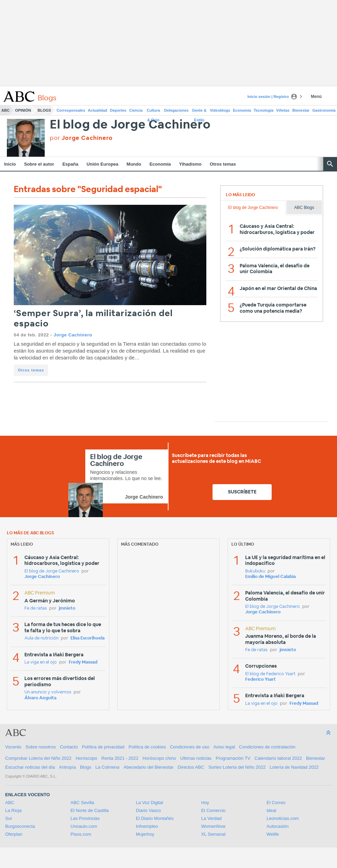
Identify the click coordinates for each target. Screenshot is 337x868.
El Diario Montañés (155, 818)
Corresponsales (71, 110)
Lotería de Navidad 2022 (294, 767)
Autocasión (278, 826)
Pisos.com (81, 834)
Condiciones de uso (189, 747)
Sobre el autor (39, 164)
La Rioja (13, 810)
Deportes (118, 110)
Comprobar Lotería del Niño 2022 (38, 758)
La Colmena (107, 767)
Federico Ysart (260, 680)
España (70, 164)
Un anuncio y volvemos (48, 692)
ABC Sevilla (82, 803)
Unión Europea (102, 164)
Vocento (13, 747)
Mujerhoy (145, 834)
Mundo (134, 164)
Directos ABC (191, 767)
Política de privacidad (103, 747)
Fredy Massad (83, 662)
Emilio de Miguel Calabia (270, 577)
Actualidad (98, 110)
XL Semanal (213, 834)
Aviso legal (224, 747)
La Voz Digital (150, 803)
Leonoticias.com (283, 818)
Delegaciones (177, 110)
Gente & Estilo (199, 112)
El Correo (276, 803)
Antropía (68, 767)
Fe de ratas (36, 608)
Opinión (23, 110)
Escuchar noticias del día (30, 767)
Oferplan (14, 834)
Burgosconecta (20, 826)
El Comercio (213, 810)
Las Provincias (85, 818)
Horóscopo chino (160, 758)
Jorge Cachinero (73, 335)
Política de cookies (147, 747)
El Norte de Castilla (90, 810)
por (81, 138)
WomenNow (213, 826)
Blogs (44, 110)
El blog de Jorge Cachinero (130, 125)
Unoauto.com (84, 826)
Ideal (271, 810)
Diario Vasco (148, 810)
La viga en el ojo (41, 662)
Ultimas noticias (196, 758)
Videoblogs (220, 110)
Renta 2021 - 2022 (120, 758)
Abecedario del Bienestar (148, 767)
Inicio (10, 164)
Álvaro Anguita (40, 698)
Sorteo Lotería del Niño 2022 (237, 767)
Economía (242, 110)
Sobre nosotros (41, 747)
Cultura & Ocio (154, 112)
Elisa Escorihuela (88, 638)
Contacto (69, 747)
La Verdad (211, 818)
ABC (6, 110)
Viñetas (283, 110)
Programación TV (233, 758)
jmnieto (67, 608)
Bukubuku (255, 571)
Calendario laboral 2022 (278, 758)
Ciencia (136, 110)
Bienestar (301, 110)
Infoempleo (147, 826)
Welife (273, 834)
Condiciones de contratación (267, 747)
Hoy (205, 803)
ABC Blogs (304, 208)
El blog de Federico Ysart (270, 674)
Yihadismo (190, 164)
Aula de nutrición (41, 638)
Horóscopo (86, 758)
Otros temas (223, 164)
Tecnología (264, 110)
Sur (9, 818)
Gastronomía (324, 110)
